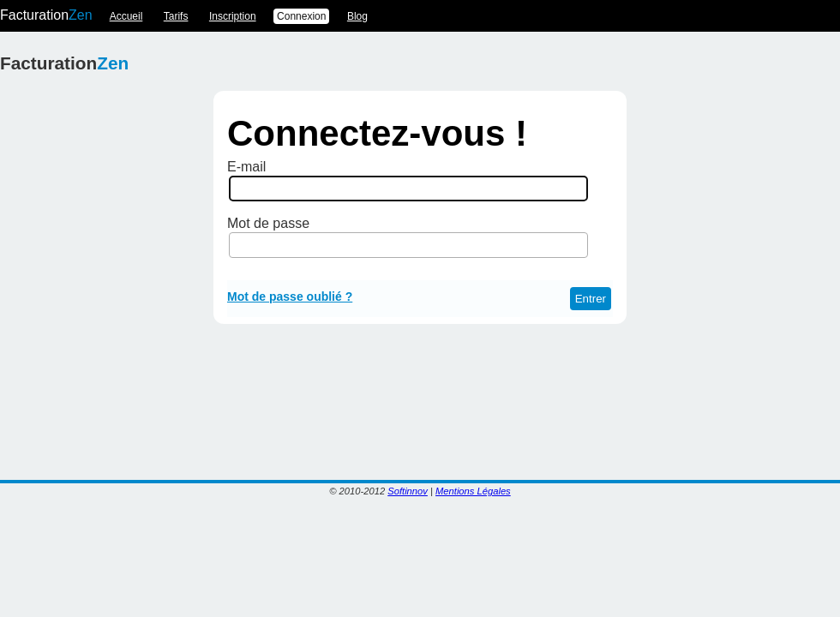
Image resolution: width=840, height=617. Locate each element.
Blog (357, 16)
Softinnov (408, 491)
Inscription (233, 16)
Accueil (126, 16)
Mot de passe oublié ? (290, 296)
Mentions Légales (473, 491)
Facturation (46, 15)
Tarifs (176, 16)
